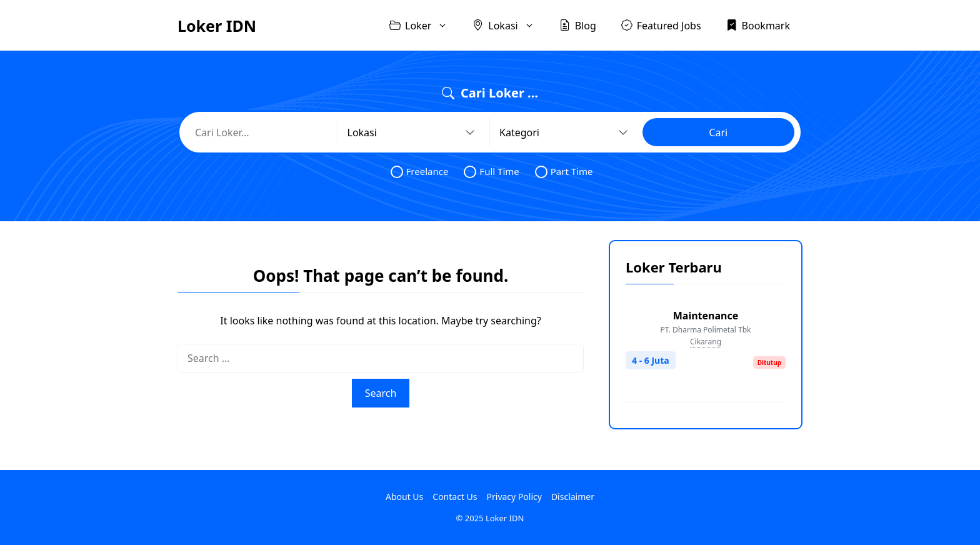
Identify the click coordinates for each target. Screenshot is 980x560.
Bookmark (758, 25)
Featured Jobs (661, 25)
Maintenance (706, 316)
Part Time (564, 172)
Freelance (420, 172)
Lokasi (509, 25)
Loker (425, 25)
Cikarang (706, 342)
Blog (578, 25)
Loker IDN (217, 26)
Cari (718, 132)
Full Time (491, 172)
